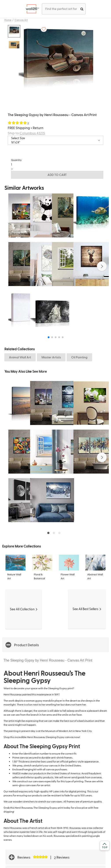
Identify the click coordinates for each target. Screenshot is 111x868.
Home (8, 20)
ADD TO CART (57, 175)
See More (40, 371)
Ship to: (26, 133)
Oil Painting (79, 357)
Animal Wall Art (20, 357)
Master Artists (51, 357)
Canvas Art (21, 20)
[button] (102, 266)
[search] (82, 9)
